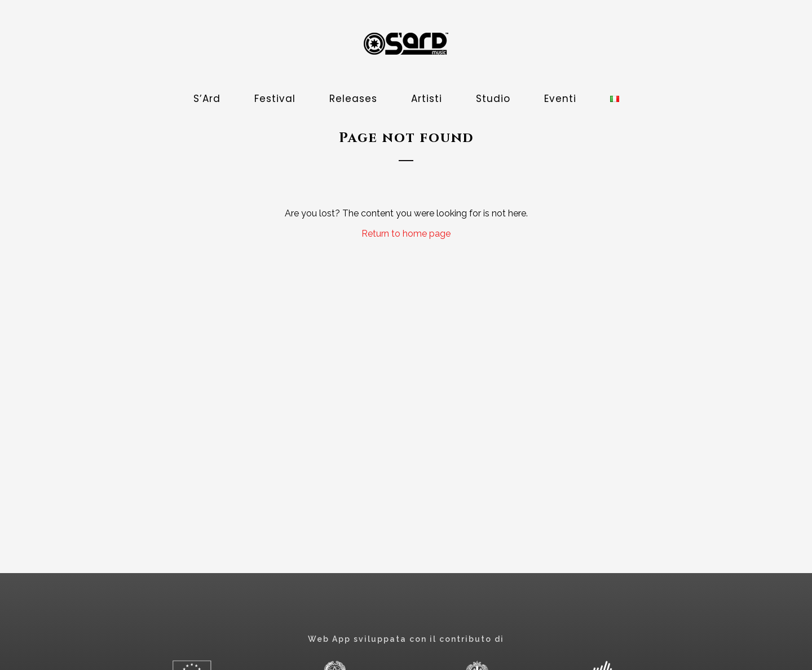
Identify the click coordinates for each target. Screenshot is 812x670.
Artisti (427, 99)
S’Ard (207, 99)
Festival (275, 99)
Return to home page (406, 234)
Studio (493, 99)
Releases (353, 99)
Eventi (560, 99)
